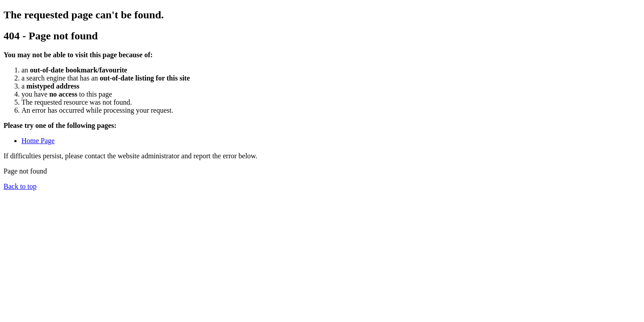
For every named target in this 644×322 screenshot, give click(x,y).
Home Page (38, 141)
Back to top (20, 186)
